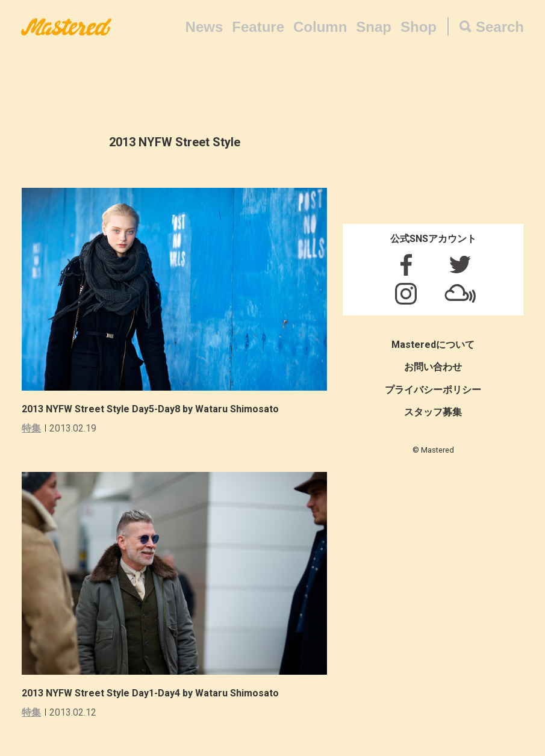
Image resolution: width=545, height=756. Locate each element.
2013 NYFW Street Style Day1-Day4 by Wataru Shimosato (150, 693)
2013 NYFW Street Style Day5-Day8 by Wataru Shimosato (150, 409)
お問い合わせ (433, 367)
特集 (31, 428)
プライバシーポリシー (433, 390)
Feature (258, 27)
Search (500, 27)
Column (320, 27)
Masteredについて (433, 345)
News (204, 27)
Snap (374, 27)
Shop (419, 27)
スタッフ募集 (433, 412)
